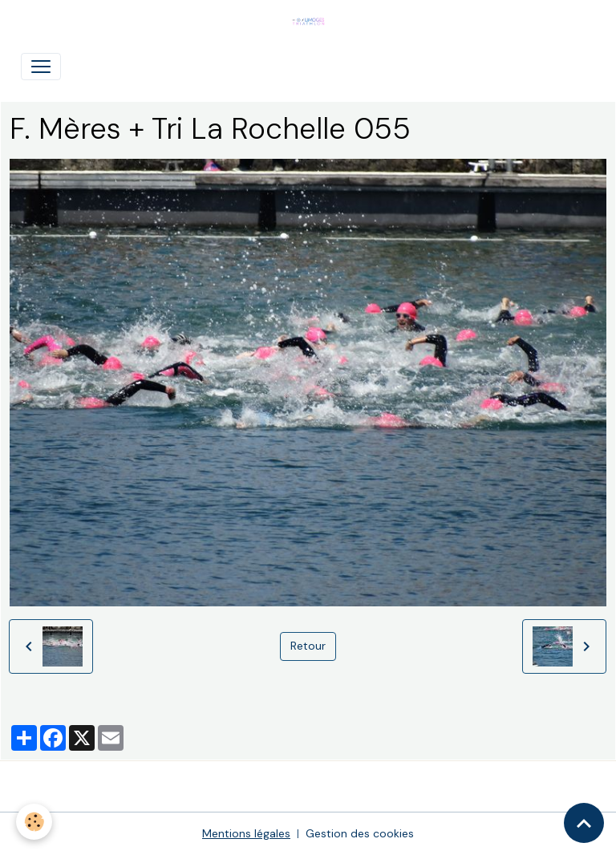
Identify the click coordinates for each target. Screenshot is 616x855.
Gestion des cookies (360, 833)
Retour (308, 646)
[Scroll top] (584, 823)
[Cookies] (34, 822)
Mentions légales (246, 833)
